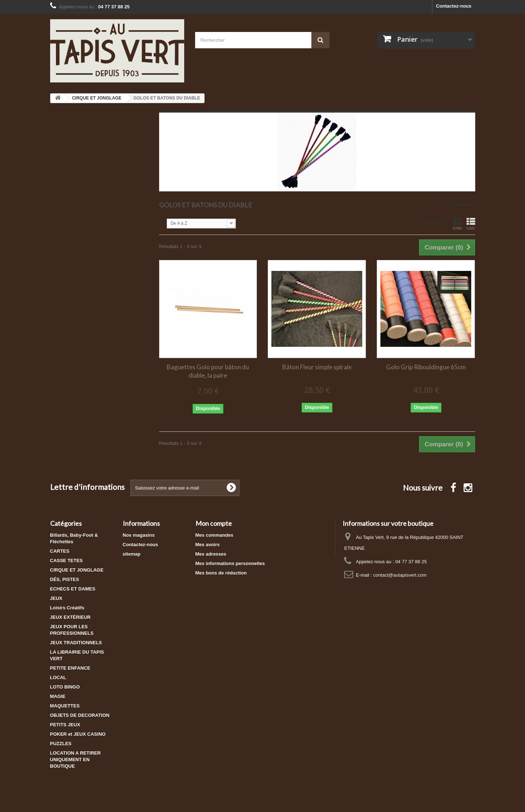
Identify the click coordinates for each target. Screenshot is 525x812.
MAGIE (58, 696)
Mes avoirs (208, 545)
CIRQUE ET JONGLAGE (77, 570)
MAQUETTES (65, 706)
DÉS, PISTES (65, 579)
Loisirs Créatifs (67, 608)
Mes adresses (211, 554)
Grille (457, 224)
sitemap (132, 554)
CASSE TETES (66, 561)
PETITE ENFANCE (70, 668)
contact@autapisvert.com (400, 575)
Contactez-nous (454, 6)
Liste (471, 224)
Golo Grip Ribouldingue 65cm (426, 367)
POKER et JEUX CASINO (78, 734)
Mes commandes (215, 535)
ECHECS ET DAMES (73, 589)
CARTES (60, 551)
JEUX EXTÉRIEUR (70, 617)
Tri (162, 223)
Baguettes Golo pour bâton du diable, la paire (208, 371)
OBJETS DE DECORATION (80, 715)
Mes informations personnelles (230, 563)
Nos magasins (139, 535)
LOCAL (58, 677)
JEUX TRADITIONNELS (76, 643)
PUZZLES (61, 744)
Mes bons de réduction (221, 573)
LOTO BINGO (65, 687)
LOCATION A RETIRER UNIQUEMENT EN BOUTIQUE (76, 760)
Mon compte (214, 523)
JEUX (56, 598)
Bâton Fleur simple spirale (317, 367)
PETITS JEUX (65, 725)
